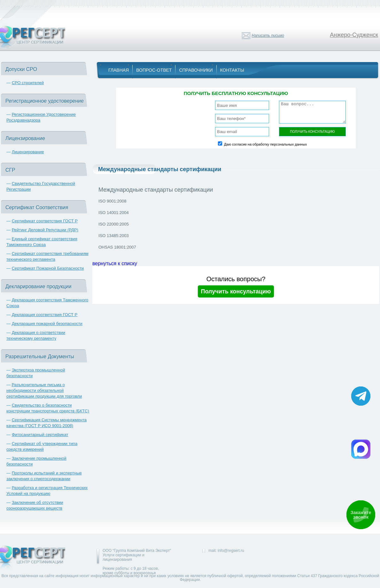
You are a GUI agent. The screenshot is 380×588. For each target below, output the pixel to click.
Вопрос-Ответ (154, 70)
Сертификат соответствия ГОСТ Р (45, 221)
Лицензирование (28, 152)
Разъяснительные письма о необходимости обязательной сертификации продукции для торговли (44, 390)
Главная (119, 70)
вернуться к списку (115, 263)
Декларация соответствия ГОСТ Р (45, 315)
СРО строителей (28, 83)
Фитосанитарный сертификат (40, 435)
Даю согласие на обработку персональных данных (265, 144)
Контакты (232, 70)
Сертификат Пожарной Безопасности (48, 268)
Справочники (196, 70)
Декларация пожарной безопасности (47, 324)
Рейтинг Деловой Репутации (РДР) (45, 230)
